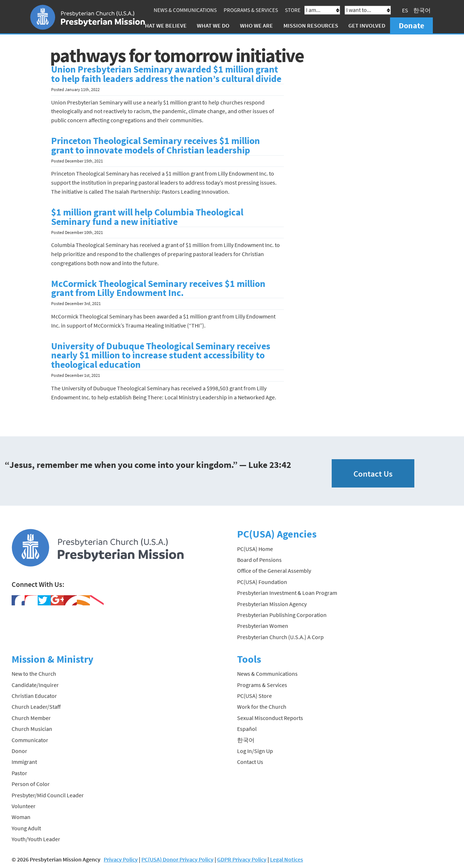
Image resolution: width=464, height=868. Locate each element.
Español (247, 729)
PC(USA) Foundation (262, 582)
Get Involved (367, 25)
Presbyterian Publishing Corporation (282, 615)
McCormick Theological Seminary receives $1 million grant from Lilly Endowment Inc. (158, 288)
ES (405, 10)
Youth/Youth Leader (36, 839)
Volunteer (24, 806)
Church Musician (32, 729)
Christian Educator (34, 696)
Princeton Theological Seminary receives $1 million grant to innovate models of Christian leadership (156, 145)
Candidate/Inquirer (35, 685)
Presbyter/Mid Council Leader (48, 795)
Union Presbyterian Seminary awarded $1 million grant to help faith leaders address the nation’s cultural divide (166, 74)
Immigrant (24, 762)
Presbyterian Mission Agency (272, 604)
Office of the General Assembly (274, 571)
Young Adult (26, 828)
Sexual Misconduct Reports (270, 718)
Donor (19, 751)
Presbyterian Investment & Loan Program (287, 593)
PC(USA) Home (255, 549)
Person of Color (31, 784)
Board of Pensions (259, 560)
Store (293, 10)
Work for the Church (262, 707)
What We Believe (163, 25)
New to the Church (34, 674)
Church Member (31, 718)
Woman (21, 817)
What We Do (213, 25)
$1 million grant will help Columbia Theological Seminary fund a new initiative (147, 217)
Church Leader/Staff (36, 707)
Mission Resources (311, 25)
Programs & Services (251, 10)
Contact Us (373, 474)
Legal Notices (287, 859)
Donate (411, 25)
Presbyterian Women (263, 626)
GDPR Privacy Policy (242, 859)
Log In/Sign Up (255, 751)
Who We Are (256, 25)
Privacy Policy (121, 859)
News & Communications (185, 10)
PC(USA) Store (254, 696)
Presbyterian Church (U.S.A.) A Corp (280, 637)
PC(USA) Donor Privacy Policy (177, 859)
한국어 (422, 10)
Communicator (30, 740)
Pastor (19, 773)
